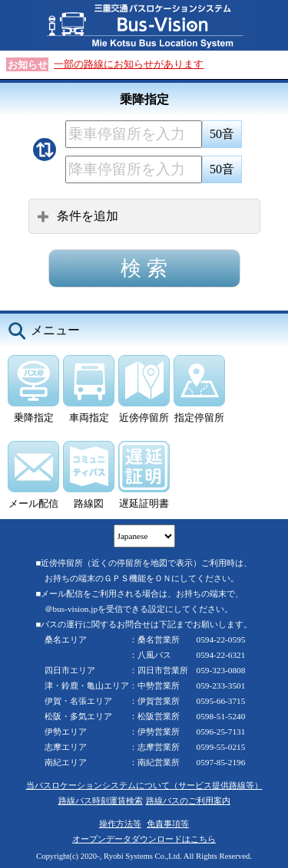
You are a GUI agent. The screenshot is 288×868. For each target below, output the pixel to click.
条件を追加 (78, 216)
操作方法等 (120, 824)
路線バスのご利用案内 (188, 801)
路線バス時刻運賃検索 (101, 801)
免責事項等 (168, 824)
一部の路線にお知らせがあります (129, 64)
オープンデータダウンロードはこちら (144, 839)
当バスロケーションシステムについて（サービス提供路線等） (144, 785)
